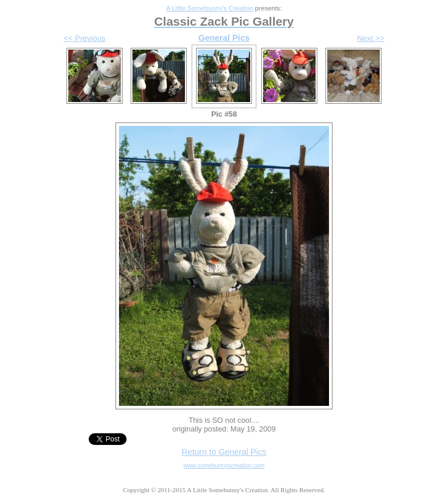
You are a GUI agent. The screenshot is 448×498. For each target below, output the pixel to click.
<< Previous (85, 38)
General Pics (224, 38)
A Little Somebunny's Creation (210, 8)
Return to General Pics (224, 452)
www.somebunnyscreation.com (224, 466)
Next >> (371, 38)
